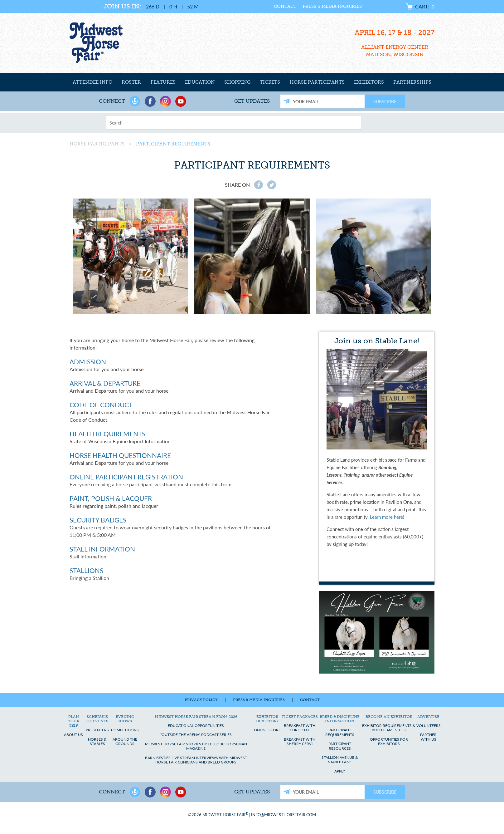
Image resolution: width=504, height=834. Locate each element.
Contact (274, 6)
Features (163, 82)
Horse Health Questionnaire (120, 455)
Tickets (270, 82)
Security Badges (98, 520)
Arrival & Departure (105, 383)
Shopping (237, 82)
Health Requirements (107, 434)
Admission (88, 362)
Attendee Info (92, 82)
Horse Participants (317, 82)
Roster (131, 82)
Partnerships (412, 82)
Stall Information (102, 549)
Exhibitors (369, 82)
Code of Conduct (101, 405)
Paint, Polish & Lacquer (111, 498)
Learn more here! (387, 517)
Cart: (425, 6)
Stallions (86, 570)
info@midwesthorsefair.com (283, 814)
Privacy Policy (201, 700)
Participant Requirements (173, 144)
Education (200, 82)
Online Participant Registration (126, 477)
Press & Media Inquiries (321, 6)
